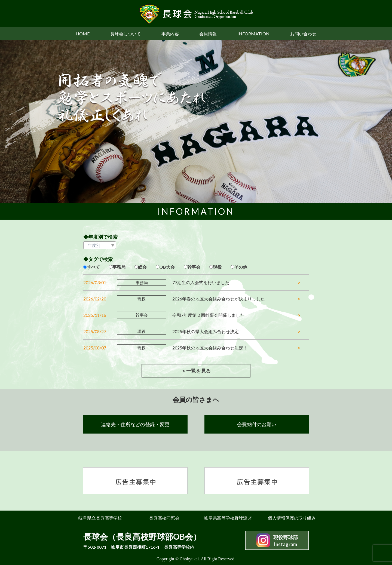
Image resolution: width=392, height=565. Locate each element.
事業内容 (170, 34)
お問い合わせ (303, 34)
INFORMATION (253, 34)
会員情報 (208, 34)
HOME (83, 34)
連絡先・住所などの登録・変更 (135, 424)
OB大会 (167, 267)
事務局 (119, 267)
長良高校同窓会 (164, 518)
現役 (217, 267)
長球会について (125, 34)
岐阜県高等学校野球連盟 (228, 518)
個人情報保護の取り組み (292, 518)
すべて (93, 267)
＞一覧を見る (196, 371)
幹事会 (194, 267)
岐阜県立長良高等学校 (100, 518)
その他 (241, 267)
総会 (142, 267)
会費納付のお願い (257, 424)
